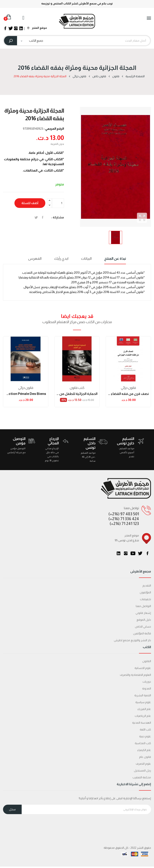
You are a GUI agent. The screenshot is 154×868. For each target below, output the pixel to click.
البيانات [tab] (86, 259)
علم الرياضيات (143, 716)
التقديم (147, 586)
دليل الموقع (144, 620)
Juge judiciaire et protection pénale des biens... (26, 394)
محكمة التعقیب (142, 777)
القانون (147, 661)
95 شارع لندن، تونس (127, 540)
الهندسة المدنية (142, 723)
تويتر (140, 553)
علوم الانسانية (143, 668)
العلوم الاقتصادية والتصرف (135, 675)
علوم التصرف (143, 764)
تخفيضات (145, 599)
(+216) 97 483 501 (124, 514)
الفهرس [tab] (35, 259)
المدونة (147, 688)
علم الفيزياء (144, 709)
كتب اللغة (145, 729)
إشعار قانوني (143, 613)
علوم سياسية (143, 702)
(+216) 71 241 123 (124, 524)
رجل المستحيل (142, 770)
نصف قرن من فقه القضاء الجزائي (128, 394)
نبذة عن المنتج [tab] (115, 259)
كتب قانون (77, 388)
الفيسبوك (147, 553)
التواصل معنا (143, 606)
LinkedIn (119, 553)
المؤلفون (145, 592)
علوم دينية (145, 736)
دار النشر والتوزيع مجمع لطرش (132, 640)
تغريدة (36, 217)
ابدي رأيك (61, 259)
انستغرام (126, 553)
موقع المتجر (37, 28)
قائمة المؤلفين (142, 633)
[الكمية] (58, 203)
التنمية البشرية (143, 695)
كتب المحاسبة (143, 743)
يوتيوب (133, 553)
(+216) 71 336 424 (124, 519)
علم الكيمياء (144, 750)
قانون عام (145, 757)
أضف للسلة (30, 203)
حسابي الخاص (143, 627)
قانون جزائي (26, 388)
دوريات (147, 682)
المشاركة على (43, 217)
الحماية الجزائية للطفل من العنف (77, 394)
